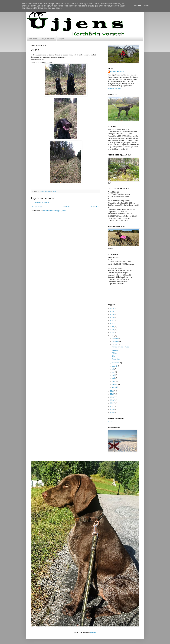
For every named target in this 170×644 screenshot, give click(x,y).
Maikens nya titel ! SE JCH (121, 347)
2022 (112, 320)
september (116, 363)
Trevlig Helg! (116, 359)
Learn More (136, 6)
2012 (112, 403)
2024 (112, 314)
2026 (112, 308)
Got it (146, 6)
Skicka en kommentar (42, 203)
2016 (112, 391)
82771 (110, 422)
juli (113, 369)
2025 (112, 311)
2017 (112, 336)
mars (114, 381)
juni (113, 372)
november (116, 341)
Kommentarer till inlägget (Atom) (54, 211)
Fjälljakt (114, 353)
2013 (112, 400)
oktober (115, 344)
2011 (112, 406)
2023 (112, 317)
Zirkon (114, 356)
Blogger (93, 632)
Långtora (115, 350)
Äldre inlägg (95, 207)
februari (115, 384)
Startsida (33, 38)
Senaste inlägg (37, 207)
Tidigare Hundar (48, 38)
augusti (115, 366)
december (116, 338)
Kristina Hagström (117, 72)
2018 (112, 333)
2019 (112, 330)
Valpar (61, 38)
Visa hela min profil (114, 89)
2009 (112, 412)
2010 (112, 409)
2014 (112, 397)
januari (115, 387)
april (114, 378)
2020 (112, 327)
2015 (112, 394)
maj (114, 375)
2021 (112, 323)
